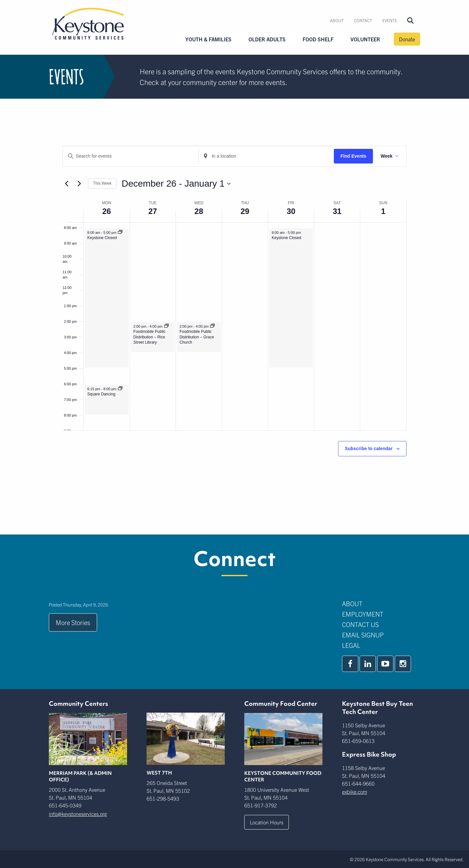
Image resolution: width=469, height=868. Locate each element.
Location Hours (267, 822)
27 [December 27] (153, 211)
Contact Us (360, 624)
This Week (102, 183)
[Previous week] (66, 184)
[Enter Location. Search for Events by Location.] (266, 156)
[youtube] (385, 664)
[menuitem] (337, 21)
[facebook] (350, 664)
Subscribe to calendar (369, 448)
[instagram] (403, 664)
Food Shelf (318, 39)
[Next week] (79, 184)
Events (390, 20)
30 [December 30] (291, 211)
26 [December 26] (107, 211)
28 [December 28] (199, 211)
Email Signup (363, 635)
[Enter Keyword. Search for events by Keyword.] (131, 156)
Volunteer (365, 39)
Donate (407, 39)
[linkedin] (368, 664)
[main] (234, 317)
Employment (363, 614)
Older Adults (267, 39)
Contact (363, 20)
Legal (351, 645)
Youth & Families (208, 39)
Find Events (353, 156)
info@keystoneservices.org (78, 814)
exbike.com (355, 791)
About (337, 20)
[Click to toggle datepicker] (176, 184)
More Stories (73, 622)
